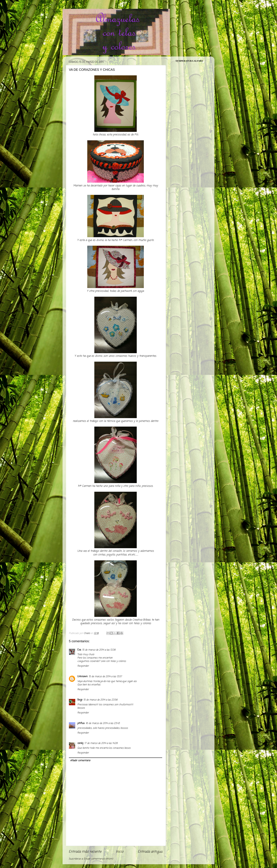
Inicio (120, 852)
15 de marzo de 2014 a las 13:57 (105, 677)
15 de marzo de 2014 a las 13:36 (99, 650)
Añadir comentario (80, 761)
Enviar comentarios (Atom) (98, 859)
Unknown (82, 677)
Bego (80, 700)
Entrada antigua (150, 852)
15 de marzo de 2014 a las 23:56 (101, 700)
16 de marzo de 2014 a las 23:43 (103, 723)
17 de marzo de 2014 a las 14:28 (101, 743)
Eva (79, 650)
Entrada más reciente (85, 852)
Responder (83, 666)
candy (80, 743)
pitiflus (81, 723)
